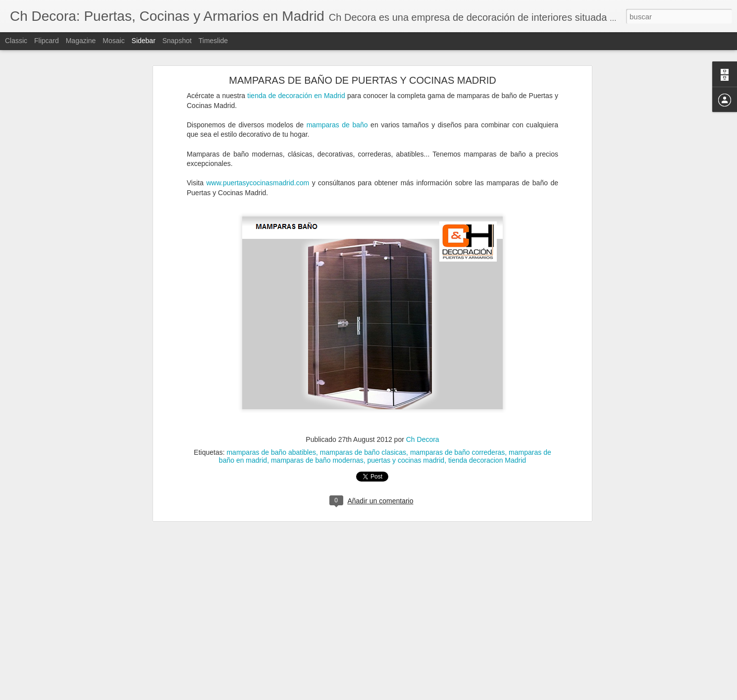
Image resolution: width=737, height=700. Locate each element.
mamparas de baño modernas (317, 457)
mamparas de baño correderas (457, 449)
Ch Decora (423, 436)
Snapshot (177, 41)
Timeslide (213, 41)
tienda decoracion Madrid (487, 457)
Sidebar (144, 41)
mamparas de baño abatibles (271, 449)
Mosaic (113, 41)
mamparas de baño (337, 121)
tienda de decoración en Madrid (296, 92)
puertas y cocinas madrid (406, 457)
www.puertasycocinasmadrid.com (258, 179)
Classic (16, 41)
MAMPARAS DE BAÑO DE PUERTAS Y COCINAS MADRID (362, 77)
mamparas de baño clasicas (363, 449)
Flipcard (47, 41)
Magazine (81, 41)
